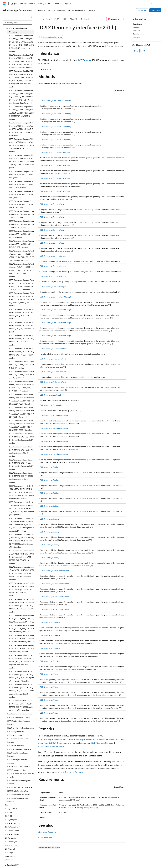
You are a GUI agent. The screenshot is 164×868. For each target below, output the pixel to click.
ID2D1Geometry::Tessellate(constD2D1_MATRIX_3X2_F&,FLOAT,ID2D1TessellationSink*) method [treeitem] (22, 616)
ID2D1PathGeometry (57, 743)
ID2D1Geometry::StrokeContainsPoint (54, 571)
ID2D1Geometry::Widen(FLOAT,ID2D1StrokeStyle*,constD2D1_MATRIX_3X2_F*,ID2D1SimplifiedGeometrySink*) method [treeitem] (22, 703)
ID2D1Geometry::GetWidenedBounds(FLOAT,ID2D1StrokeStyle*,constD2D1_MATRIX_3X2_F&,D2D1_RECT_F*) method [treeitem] (22, 383)
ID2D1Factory (118, 761)
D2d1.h (84, 19)
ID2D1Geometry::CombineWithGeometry (55, 101)
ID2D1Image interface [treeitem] (16, 729)
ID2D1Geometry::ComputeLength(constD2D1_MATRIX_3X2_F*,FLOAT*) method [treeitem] (21, 231)
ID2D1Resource (85, 60)
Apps (48, 19)
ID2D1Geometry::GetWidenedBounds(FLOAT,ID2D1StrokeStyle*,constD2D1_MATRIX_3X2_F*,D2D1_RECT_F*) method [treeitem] (22, 409)
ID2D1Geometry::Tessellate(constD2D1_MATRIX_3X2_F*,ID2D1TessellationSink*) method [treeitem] (22, 646)
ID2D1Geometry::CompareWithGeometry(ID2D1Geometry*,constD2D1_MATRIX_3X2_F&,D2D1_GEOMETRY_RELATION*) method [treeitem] (21, 110)
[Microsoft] (5, 3)
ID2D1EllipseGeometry (107, 739)
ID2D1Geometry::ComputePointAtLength (55, 297)
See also (136, 37)
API (65, 19)
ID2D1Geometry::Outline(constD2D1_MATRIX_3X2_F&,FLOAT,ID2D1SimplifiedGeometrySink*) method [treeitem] (21, 436)
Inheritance (138, 24)
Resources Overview (74, 772)
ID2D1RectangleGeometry (50, 739)
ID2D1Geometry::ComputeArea (52, 204)
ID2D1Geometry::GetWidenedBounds (54, 415)
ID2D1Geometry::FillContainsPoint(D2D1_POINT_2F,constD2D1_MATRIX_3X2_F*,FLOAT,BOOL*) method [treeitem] (22, 350)
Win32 (56, 19)
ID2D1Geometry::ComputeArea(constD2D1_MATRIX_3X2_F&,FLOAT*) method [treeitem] (22, 172)
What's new (142, 10)
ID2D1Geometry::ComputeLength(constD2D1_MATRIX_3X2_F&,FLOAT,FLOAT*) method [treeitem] (22, 221)
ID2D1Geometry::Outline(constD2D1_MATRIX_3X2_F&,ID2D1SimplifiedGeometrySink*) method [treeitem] (22, 449)
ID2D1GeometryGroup (101, 743)
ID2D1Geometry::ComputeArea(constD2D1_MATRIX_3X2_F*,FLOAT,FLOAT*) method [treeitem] (22, 201)
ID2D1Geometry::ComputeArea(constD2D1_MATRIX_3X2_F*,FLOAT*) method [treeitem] (22, 192)
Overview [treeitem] (13, 29)
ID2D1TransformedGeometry (51, 746)
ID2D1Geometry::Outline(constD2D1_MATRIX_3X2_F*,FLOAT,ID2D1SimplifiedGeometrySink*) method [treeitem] (21, 462)
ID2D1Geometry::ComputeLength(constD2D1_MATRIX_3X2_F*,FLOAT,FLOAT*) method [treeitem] (21, 241)
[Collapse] (31, 17)
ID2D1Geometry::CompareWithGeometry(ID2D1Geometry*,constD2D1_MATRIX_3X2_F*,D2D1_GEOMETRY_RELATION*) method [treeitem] (21, 142)
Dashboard (155, 10)
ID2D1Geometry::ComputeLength (53, 256)
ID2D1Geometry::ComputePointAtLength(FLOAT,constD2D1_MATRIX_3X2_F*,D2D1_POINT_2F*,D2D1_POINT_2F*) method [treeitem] (22, 282)
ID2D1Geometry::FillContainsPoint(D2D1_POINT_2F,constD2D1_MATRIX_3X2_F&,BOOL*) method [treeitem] (22, 311)
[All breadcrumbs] (41, 19)
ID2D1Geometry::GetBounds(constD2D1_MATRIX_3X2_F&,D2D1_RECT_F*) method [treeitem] (21, 362)
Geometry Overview (47, 832)
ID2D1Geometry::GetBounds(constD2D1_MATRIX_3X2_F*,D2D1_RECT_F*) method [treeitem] (21, 372)
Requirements (139, 34)
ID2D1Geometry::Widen (49, 674)
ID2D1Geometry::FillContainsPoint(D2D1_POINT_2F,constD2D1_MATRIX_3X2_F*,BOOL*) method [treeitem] (22, 337)
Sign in (158, 3)
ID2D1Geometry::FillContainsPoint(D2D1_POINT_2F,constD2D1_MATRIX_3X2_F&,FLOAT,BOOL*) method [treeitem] (22, 324)
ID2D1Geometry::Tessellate (50, 622)
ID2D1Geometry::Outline (49, 467)
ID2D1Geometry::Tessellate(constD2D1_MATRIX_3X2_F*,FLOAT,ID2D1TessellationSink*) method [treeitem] (22, 636)
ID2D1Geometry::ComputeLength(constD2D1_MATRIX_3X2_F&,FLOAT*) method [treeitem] (22, 211)
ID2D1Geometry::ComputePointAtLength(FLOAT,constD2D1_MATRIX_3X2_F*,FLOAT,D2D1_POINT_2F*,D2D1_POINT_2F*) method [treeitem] (22, 297)
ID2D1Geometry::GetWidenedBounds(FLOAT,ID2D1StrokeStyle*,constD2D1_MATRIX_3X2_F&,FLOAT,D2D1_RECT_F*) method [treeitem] (22, 396)
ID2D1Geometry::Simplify (49, 519)
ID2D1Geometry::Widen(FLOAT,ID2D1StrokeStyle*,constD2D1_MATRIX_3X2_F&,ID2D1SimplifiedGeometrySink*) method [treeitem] (22, 673)
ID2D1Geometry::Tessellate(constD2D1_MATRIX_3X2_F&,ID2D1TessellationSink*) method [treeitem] (22, 626)
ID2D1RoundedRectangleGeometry (78, 739)
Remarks (136, 31)
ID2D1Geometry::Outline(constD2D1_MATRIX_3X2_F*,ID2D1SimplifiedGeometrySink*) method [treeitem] (21, 475)
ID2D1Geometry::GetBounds (50, 395)
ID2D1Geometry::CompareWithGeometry (55, 152)
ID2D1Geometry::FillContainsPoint (53, 349)
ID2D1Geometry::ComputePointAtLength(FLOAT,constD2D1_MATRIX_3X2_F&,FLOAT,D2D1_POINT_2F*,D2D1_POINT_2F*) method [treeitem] (22, 267)
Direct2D (73, 19)
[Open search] (152, 3)
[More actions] (123, 19)
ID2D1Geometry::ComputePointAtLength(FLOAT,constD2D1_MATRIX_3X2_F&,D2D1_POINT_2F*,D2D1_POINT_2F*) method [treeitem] (22, 253)
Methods (47, 69)
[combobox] (18, 23)
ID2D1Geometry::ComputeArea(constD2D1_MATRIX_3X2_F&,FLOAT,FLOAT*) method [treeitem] (22, 182)
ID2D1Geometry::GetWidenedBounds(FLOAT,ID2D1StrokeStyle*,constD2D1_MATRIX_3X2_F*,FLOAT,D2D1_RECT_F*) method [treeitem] (22, 423)
